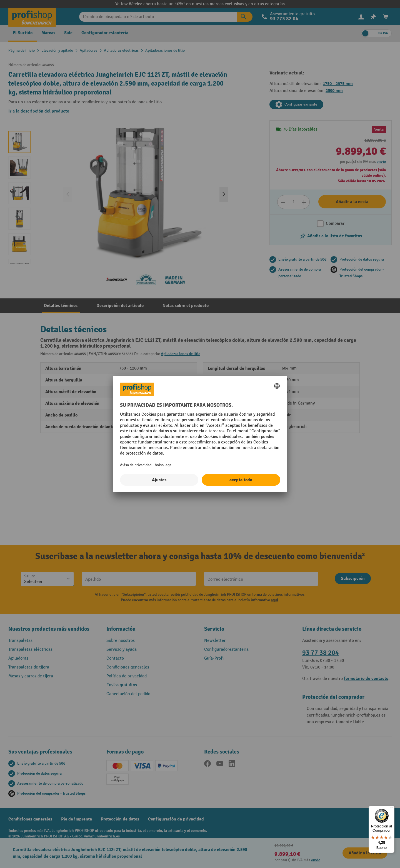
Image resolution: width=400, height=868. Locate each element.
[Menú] (391, 809)
